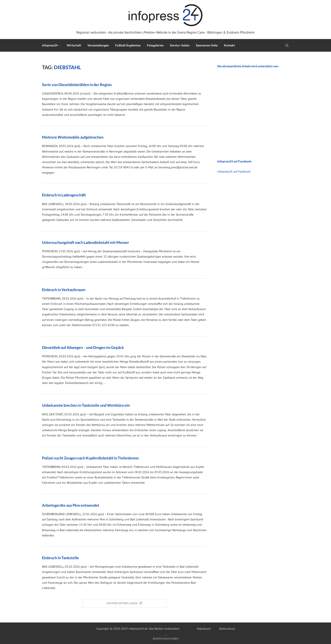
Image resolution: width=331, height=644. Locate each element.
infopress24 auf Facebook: (234, 171)
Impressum (204, 629)
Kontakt (229, 45)
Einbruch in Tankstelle (60, 558)
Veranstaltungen (98, 45)
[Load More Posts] (124, 603)
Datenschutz (227, 629)
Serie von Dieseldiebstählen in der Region (77, 85)
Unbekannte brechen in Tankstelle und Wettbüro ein (86, 405)
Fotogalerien (155, 45)
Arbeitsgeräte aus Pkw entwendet (71, 505)
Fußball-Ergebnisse (128, 45)
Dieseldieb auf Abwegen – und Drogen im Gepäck (83, 347)
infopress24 (50, 45)
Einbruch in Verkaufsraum (64, 290)
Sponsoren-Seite (207, 45)
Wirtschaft (74, 45)
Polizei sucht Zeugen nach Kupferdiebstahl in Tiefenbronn (90, 458)
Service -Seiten (180, 45)
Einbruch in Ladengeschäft (64, 195)
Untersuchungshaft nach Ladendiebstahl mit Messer (85, 242)
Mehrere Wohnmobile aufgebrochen (73, 137)
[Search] (287, 45)
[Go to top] (165, 639)
